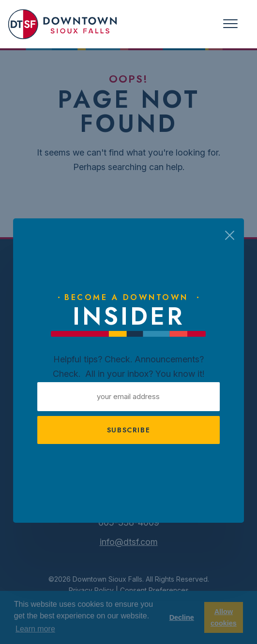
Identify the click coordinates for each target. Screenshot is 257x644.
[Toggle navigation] (230, 24)
